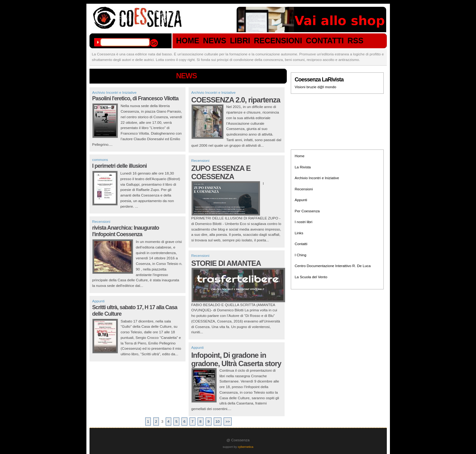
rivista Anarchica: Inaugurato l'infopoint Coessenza (126, 231)
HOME (188, 41)
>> (228, 422)
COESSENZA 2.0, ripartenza (236, 100)
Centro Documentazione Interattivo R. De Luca (333, 266)
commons (100, 160)
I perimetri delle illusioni (120, 166)
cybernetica (246, 447)
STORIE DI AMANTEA (226, 263)
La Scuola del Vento (311, 277)
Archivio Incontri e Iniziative (114, 93)
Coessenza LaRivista (319, 80)
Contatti (301, 244)
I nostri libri (304, 222)
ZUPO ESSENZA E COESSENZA (221, 173)
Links (299, 233)
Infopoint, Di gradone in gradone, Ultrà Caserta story (236, 359)
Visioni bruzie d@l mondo (316, 87)
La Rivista (303, 167)
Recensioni (101, 222)
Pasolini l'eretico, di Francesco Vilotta (135, 98)
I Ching (301, 255)
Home (300, 156)
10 (218, 422)
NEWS (215, 41)
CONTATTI (325, 41)
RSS (355, 41)
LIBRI (240, 41)
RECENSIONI (278, 41)
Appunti (98, 301)
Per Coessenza (307, 211)
